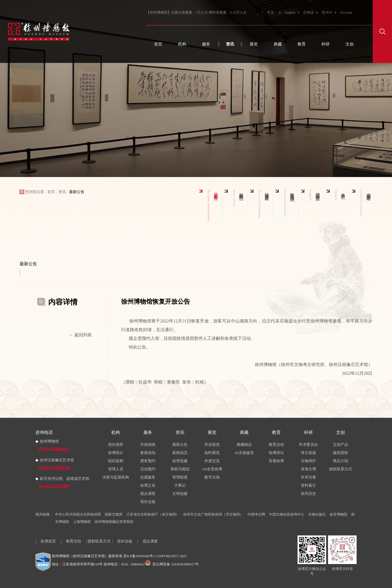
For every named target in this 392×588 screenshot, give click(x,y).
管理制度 (180, 477)
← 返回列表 (80, 335)
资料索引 (308, 485)
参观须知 (148, 453)
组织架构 (116, 461)
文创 (350, 44)
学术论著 (308, 477)
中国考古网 (256, 514)
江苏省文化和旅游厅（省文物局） (153, 514)
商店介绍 (341, 461)
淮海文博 (308, 469)
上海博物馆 (82, 522)
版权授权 (341, 453)
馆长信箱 (148, 502)
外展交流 (212, 461)
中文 (271, 13)
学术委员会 (308, 445)
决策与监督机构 (116, 477)
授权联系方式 (341, 469)
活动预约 (148, 469)
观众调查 (148, 494)
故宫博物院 (339, 514)
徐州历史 (308, 494)
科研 (326, 44)
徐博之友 (148, 485)
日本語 (309, 13)
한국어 (327, 13)
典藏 (278, 44)
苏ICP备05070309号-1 (140, 556)
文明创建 (180, 494)
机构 (182, 44)
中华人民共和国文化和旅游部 (78, 514)
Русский (346, 13)
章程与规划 (180, 469)
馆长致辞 (116, 445)
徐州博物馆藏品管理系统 (114, 522)
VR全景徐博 (212, 469)
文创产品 (341, 445)
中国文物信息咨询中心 (287, 514)
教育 (302, 44)
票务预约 (148, 461)
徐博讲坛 (276, 453)
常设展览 (212, 445)
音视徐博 (276, 461)
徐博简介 (116, 453)
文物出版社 (317, 514)
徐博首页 (48, 541)
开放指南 (148, 445)
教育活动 (276, 445)
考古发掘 (308, 453)
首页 (158, 44)
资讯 (230, 44)
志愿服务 (148, 477)
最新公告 (180, 445)
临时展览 (212, 453)
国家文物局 (114, 514)
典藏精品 (244, 445)
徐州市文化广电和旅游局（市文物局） (213, 514)
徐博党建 (180, 461)
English (290, 13)
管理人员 (116, 469)
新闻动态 (180, 453)
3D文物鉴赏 (244, 453)
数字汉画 (212, 477)
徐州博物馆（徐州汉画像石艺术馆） (80, 556)
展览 (254, 44)
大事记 (180, 485)
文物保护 (308, 461)
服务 (206, 44)
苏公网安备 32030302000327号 (172, 564)
